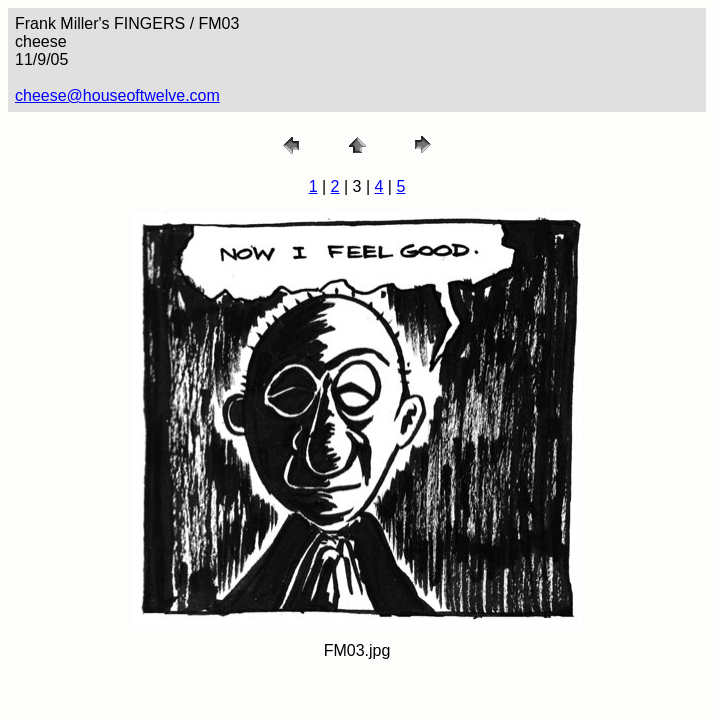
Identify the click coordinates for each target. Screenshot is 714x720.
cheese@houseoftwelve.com (117, 95)
